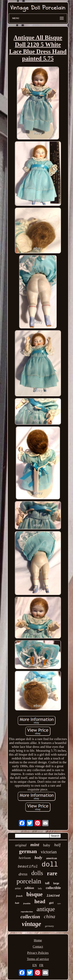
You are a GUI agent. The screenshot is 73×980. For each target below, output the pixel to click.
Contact (38, 947)
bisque (35, 894)
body (38, 858)
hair (17, 903)
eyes (59, 903)
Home (38, 940)
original (21, 845)
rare (52, 873)
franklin (27, 903)
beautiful (28, 867)
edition (29, 888)
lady (40, 888)
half (57, 845)
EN (35, 965)
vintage (31, 924)
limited (53, 896)
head (40, 901)
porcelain (29, 881)
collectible (53, 888)
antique (46, 909)
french (19, 896)
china (50, 916)
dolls (37, 873)
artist (18, 888)
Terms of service (38, 959)
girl (51, 903)
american (52, 858)
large (56, 883)
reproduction (27, 912)
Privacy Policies (38, 953)
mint (35, 845)
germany (49, 926)
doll (50, 865)
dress (23, 874)
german (28, 851)
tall (47, 883)
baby (47, 845)
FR (41, 965)
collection (30, 917)
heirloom (25, 858)
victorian (49, 852)
